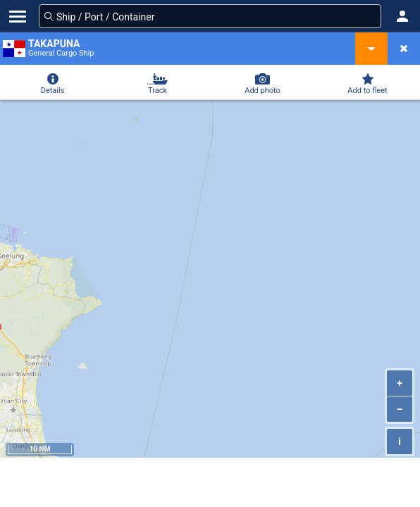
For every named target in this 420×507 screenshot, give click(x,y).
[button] (402, 16)
